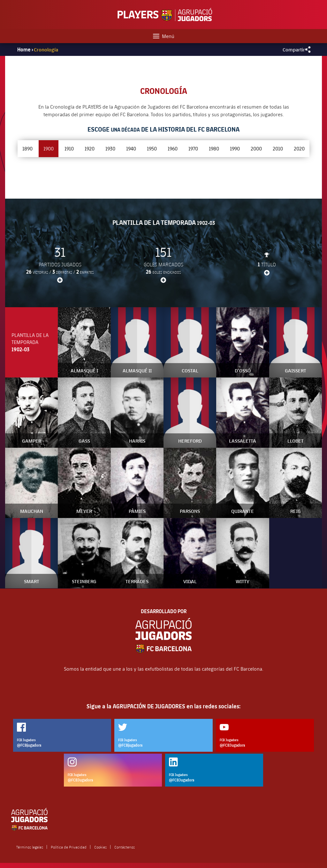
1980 (214, 148)
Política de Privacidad (69, 847)
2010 (278, 148)
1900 (49, 148)
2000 (256, 148)
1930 (110, 148)
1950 (152, 148)
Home (24, 49)
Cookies (100, 847)
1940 (131, 148)
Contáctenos (125, 847)
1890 (27, 148)
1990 (235, 148)
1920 (90, 148)
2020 (299, 148)
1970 (193, 148)
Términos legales (30, 847)
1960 (173, 148)
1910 (69, 148)
